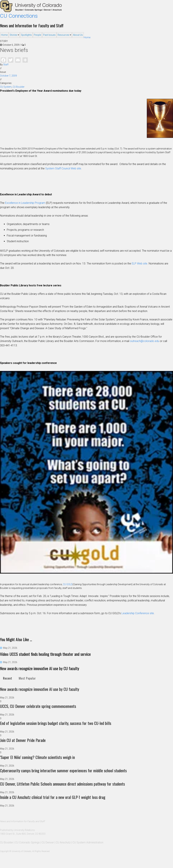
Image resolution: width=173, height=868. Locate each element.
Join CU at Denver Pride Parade (23, 740)
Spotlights (26, 35)
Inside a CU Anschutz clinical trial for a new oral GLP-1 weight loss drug (53, 797)
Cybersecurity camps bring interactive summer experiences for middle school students (63, 770)
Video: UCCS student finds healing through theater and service (45, 654)
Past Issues (49, 35)
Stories (13, 35)
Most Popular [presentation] (27, 678)
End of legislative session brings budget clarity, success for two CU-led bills (56, 723)
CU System (6, 87)
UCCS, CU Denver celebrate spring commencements (38, 706)
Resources (63, 35)
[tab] (8, 678)
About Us (78, 35)
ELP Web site (140, 264)
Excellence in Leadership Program (25, 203)
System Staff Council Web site (63, 168)
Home (4, 35)
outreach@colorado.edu (145, 341)
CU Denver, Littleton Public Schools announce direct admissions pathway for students (62, 784)
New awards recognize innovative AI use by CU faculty (40, 668)
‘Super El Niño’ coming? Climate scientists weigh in (37, 757)
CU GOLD (68, 584)
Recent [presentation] (8, 678)
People (37, 35)
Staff (6, 65)
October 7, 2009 (8, 76)
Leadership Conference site (138, 613)
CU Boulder (19, 87)
